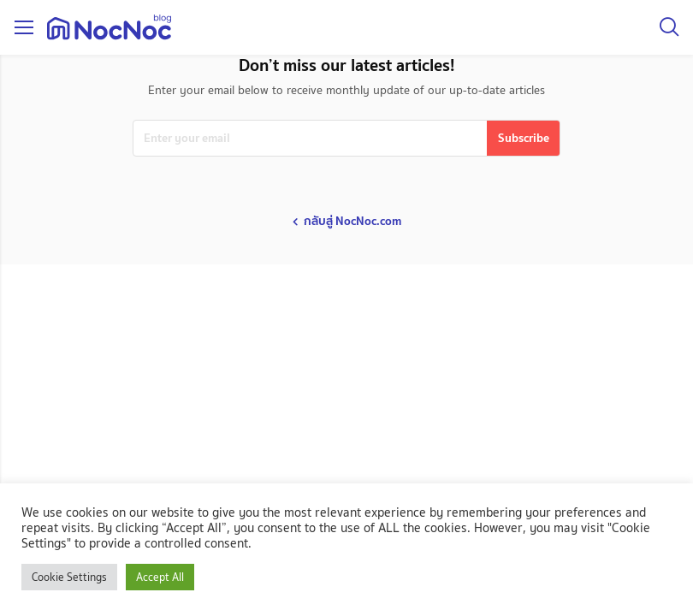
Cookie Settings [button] (69, 577)
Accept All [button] (160, 577)
